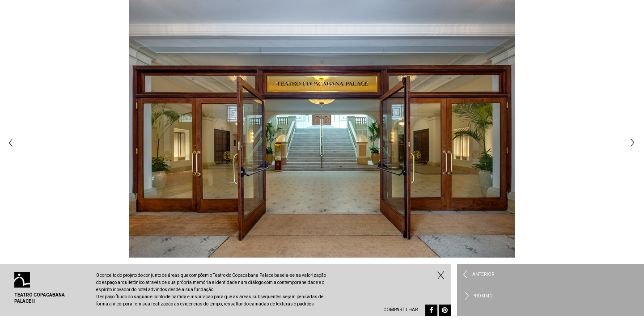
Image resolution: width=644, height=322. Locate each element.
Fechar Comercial (440, 275)
